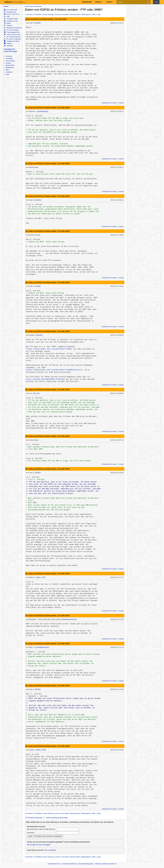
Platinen (8, 25)
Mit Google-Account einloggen (39, 845)
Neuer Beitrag (10, 61)
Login (156, 2)
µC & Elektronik (10, 10)
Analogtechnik (10, 12)
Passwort (31, 833)
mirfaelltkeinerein (42, 647)
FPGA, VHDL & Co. (12, 14)
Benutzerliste (10, 65)
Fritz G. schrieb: (34, 116)
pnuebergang (42, 111)
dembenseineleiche (69, 619)
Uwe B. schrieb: (33, 240)
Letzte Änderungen (10, 51)
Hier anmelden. (51, 850)
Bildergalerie (10, 68)
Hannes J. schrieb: (35, 172)
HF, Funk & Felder (11, 30)
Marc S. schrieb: (34, 694)
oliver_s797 (41, 577)
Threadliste (9, 59)
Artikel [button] (99, 2)
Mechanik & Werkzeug (13, 28)
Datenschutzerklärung (69, 864)
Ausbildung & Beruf (12, 41)
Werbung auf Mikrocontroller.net (106, 864)
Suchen (8, 63)
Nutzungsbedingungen (86, 864)
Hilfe (7, 70)
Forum (6, 6)
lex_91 (36, 393)
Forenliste (9, 56)
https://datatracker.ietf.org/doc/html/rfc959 (49, 349)
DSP (7, 16)
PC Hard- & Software (12, 39)
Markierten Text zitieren (110, 103)
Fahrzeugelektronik (12, 32)
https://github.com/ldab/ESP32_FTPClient (45, 379)
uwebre (38, 200)
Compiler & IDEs (11, 19)
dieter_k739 (41, 750)
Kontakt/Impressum (54, 864)
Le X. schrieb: (33, 444)
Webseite (8, 46)
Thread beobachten (34, 818)
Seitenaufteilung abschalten (56, 818)
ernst (38, 235)
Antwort (121, 103)
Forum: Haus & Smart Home (33, 6)
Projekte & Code (11, 21)
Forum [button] (110, 2)
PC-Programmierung (12, 37)
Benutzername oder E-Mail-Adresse (41, 829)
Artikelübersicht (9, 49)
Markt (7, 23)
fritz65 (38, 23)
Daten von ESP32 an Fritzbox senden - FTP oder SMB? (46, 19)
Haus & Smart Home (12, 34)
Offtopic (8, 43)
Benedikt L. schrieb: (36, 652)
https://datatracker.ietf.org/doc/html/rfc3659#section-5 (54, 370)
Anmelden (9, 72)
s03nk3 (39, 335)
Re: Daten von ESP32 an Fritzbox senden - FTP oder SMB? (48, 107)
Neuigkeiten (87, 2)
